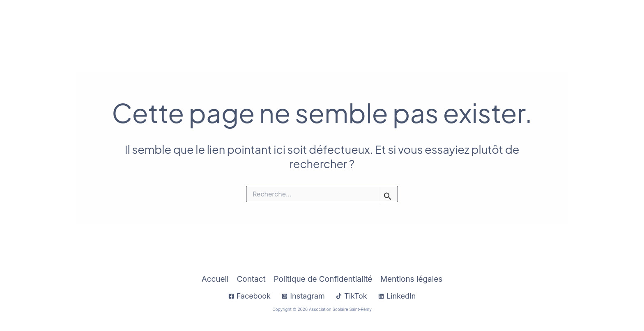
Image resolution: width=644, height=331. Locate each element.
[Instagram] (303, 296)
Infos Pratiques (359, 21)
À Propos (419, 21)
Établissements (480, 21)
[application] (383, 21)
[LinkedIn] (397, 296)
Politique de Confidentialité (323, 279)
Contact (598, 21)
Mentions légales (411, 279)
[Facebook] (249, 296)
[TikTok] (352, 296)
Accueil (307, 21)
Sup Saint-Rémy (547, 21)
